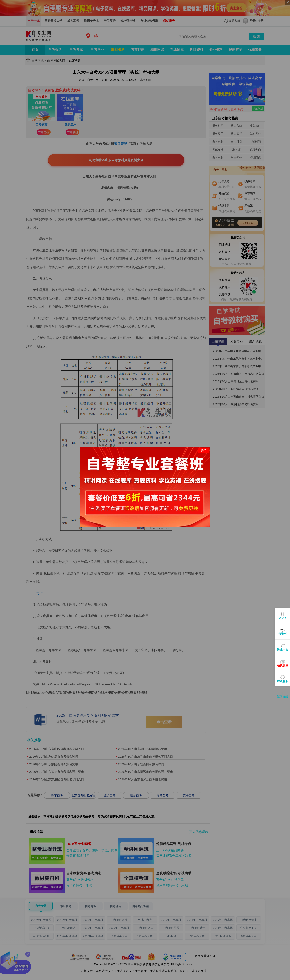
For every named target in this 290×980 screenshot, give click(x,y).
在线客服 (283, 681)
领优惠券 (283, 665)
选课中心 (283, 650)
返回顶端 (283, 697)
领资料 (283, 634)
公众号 (283, 618)
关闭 (204, 451)
